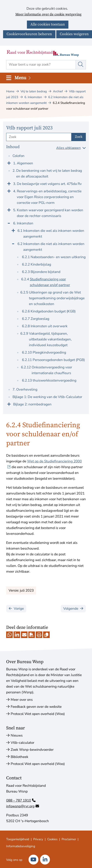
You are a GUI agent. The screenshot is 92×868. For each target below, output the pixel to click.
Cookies (52, 839)
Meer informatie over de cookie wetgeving (48, 15)
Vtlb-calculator (22, 743)
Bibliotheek (20, 757)
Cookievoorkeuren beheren (29, 34)
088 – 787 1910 (21, 800)
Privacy (38, 839)
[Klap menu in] (9, 223)
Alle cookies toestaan (48, 24)
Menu (23, 78)
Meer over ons (22, 700)
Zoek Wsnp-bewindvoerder (32, 750)
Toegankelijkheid (18, 839)
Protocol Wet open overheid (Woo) (38, 714)
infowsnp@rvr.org (23, 806)
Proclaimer (69, 839)
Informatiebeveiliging (21, 846)
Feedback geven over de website (36, 707)
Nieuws (17, 735)
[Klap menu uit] (9, 163)
